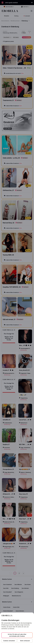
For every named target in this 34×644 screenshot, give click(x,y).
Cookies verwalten (9, 641)
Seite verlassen (25, 641)
